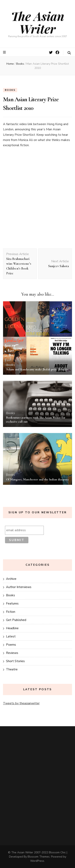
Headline (12, 628)
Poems (11, 645)
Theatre (12, 669)
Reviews (12, 653)
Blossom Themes (39, 857)
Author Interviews (19, 587)
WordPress (37, 861)
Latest (11, 636)
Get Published (16, 620)
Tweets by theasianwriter (21, 703)
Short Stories (15, 661)
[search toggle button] (69, 53)
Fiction (11, 612)
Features (12, 604)
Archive (11, 579)
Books (10, 90)
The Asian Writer (38, 22)
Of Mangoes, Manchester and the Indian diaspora (37, 479)
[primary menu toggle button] (5, 52)
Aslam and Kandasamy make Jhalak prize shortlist (37, 369)
